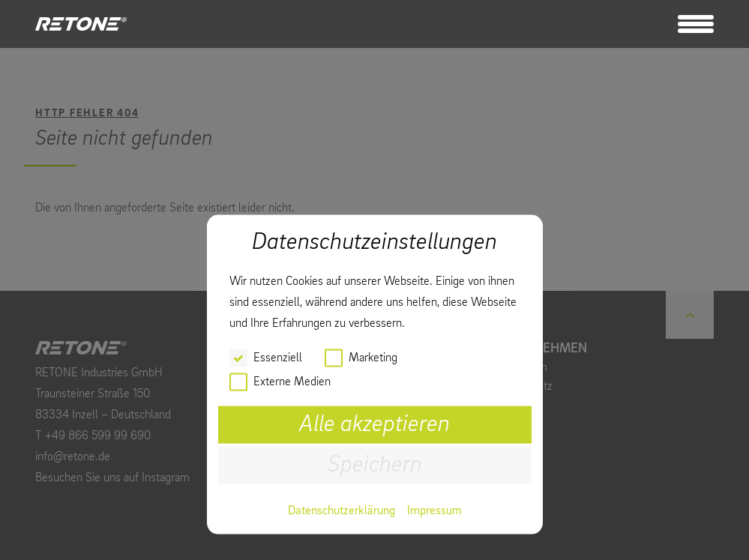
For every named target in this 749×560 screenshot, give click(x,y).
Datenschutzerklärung (342, 511)
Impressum (434, 511)
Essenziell (278, 358)
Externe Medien (292, 382)
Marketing (373, 358)
